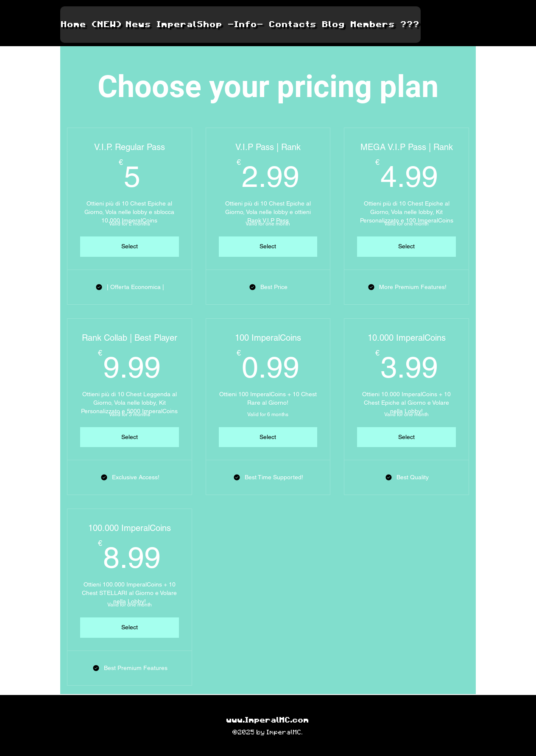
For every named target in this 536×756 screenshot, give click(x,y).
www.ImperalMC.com (268, 720)
